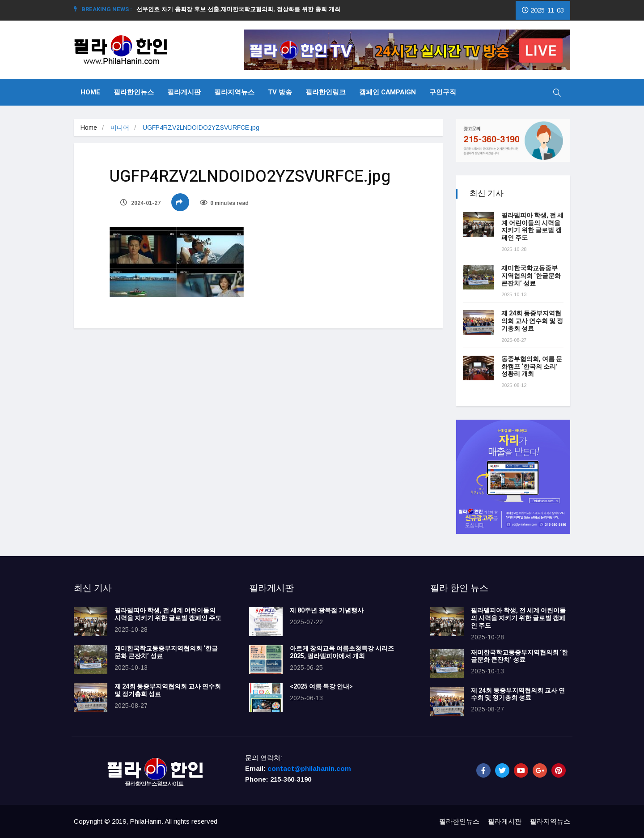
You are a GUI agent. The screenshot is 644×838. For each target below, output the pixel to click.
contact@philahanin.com (309, 768)
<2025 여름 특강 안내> (321, 687)
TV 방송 (280, 92)
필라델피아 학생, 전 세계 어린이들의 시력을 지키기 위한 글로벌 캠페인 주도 (532, 227)
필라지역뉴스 (234, 92)
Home (90, 92)
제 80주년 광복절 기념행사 (328, 610)
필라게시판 (184, 92)
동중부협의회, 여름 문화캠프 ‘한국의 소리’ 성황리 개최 (532, 367)
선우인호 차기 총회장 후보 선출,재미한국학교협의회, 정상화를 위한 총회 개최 (242, 9)
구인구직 (443, 92)
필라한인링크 (326, 92)
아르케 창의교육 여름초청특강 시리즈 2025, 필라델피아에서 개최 (342, 652)
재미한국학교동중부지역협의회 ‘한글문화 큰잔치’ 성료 (531, 276)
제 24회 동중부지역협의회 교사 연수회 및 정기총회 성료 (532, 321)
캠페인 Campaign (388, 92)
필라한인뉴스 (134, 92)
